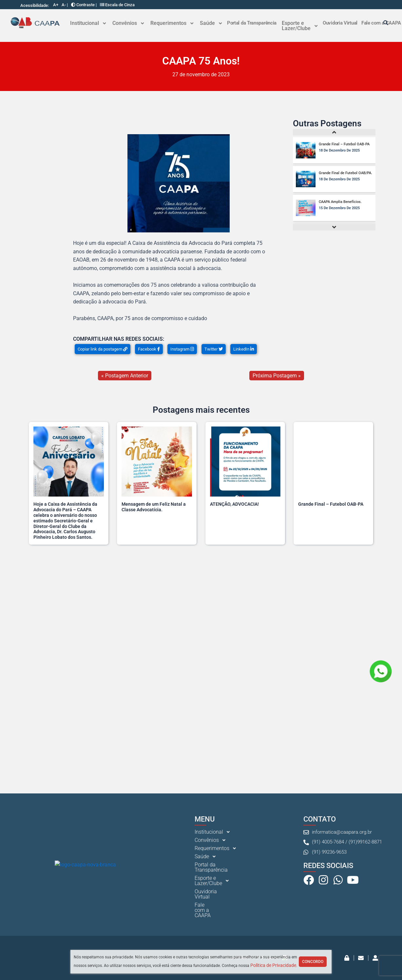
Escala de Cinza (117, 5)
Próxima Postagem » (277, 376)
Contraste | (84, 5)
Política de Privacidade (273, 965)
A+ (56, 5)
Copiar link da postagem (103, 349)
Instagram (182, 349)
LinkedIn (244, 349)
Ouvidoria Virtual (340, 23)
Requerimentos (172, 23)
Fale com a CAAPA (216, 941)
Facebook (149, 349)
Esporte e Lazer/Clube (300, 26)
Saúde (211, 23)
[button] (88, 23)
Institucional (88, 23)
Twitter (214, 349)
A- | (65, 5)
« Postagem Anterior (125, 376)
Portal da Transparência (252, 23)
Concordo (313, 962)
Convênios (128, 23)
